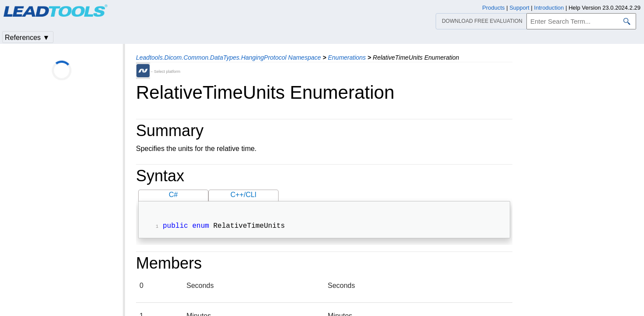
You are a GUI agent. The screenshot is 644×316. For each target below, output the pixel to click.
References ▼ (27, 38)
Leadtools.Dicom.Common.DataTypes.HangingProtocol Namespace (229, 57)
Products (493, 8)
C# (173, 195)
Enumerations (347, 57)
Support (519, 8)
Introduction (549, 8)
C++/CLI (243, 195)
